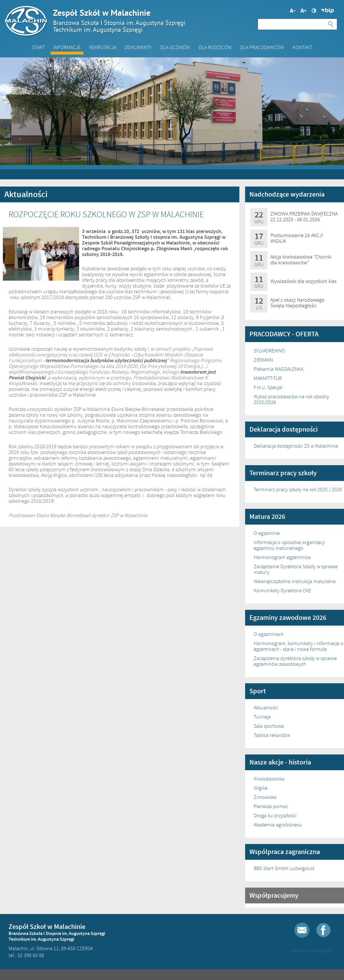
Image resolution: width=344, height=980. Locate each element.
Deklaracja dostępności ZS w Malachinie (296, 446)
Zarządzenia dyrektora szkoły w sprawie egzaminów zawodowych (295, 661)
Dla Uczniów (175, 47)
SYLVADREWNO (269, 351)
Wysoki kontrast (314, 11)
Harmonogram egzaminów (282, 557)
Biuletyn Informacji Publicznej (327, 11)
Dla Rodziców (215, 47)
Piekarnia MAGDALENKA (278, 369)
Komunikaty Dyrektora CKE (282, 591)
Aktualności (266, 708)
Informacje (67, 47)
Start (38, 47)
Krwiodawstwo (269, 779)
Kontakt (303, 47)
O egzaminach (269, 634)
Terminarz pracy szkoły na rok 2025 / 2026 (298, 490)
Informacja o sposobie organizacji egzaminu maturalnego (289, 545)
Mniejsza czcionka (303, 11)
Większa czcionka (293, 11)
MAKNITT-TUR (268, 378)
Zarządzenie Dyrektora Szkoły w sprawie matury (296, 569)
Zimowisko (265, 797)
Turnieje (262, 717)
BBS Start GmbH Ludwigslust (284, 868)
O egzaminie (267, 533)
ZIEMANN (263, 360)
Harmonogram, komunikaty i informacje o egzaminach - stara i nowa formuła (299, 646)
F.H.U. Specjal (268, 387)
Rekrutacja (103, 47)
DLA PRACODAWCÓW (262, 47)
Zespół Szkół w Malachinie (169, 20)
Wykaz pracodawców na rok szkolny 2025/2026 (291, 399)
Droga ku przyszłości (275, 816)
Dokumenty (138, 47)
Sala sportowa (269, 726)
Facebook (324, 930)
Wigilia (261, 788)
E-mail (302, 930)
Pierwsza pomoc (271, 806)
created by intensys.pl (311, 951)
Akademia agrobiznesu (278, 825)
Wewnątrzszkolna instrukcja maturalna (295, 581)
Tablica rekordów (272, 735)
